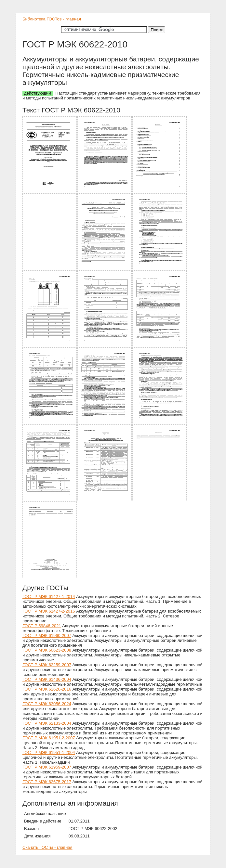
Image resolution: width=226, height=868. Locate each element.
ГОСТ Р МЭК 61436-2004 (47, 679)
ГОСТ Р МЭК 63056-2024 (47, 704)
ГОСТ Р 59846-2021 (42, 626)
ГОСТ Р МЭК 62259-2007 (47, 665)
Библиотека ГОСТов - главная (52, 19)
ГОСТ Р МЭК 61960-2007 (47, 635)
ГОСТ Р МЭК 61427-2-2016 (49, 611)
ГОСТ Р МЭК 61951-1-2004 (49, 752)
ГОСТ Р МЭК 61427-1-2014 (49, 596)
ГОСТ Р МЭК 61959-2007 (47, 767)
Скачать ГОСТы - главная (47, 847)
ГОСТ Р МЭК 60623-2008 (47, 650)
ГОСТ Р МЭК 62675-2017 (47, 782)
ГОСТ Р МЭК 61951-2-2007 (49, 738)
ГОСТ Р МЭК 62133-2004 (47, 723)
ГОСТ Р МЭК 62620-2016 (47, 689)
